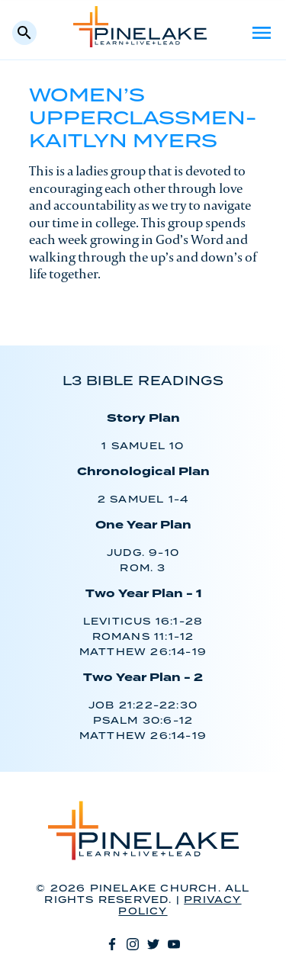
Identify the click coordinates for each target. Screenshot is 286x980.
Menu (262, 33)
